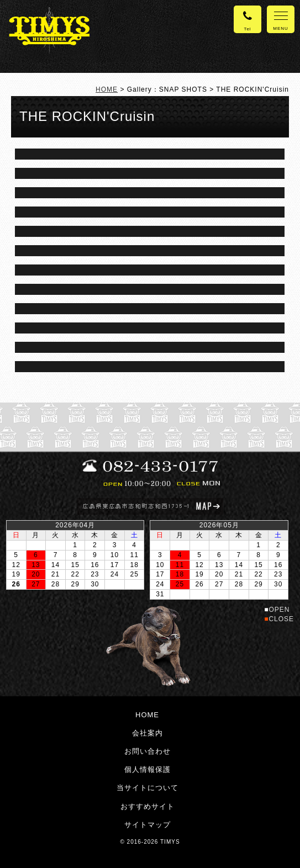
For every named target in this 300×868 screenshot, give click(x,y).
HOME (107, 89)
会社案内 (148, 733)
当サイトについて (148, 788)
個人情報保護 (148, 769)
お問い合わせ (148, 751)
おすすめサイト (148, 806)
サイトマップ (148, 825)
